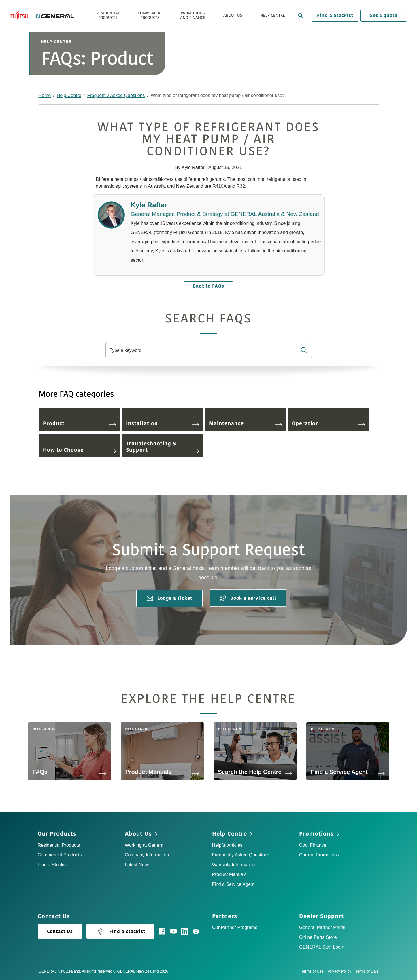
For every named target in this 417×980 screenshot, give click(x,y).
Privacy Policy (341, 971)
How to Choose (80, 450)
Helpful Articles (227, 845)
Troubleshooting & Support (163, 447)
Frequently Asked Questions (116, 95)
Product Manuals (229, 874)
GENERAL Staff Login (322, 947)
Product (80, 423)
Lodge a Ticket (169, 598)
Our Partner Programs (235, 927)
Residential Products (59, 845)
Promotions (316, 834)
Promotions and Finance (193, 15)
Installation (163, 423)
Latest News (137, 865)
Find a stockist (120, 932)
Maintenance (246, 423)
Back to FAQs (208, 286)
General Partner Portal (322, 927)
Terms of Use (314, 971)
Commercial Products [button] (150, 15)
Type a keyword (126, 350)
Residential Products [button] (108, 15)
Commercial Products (60, 855)
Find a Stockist (335, 16)
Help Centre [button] (273, 15)
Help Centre (69, 95)
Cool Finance (313, 845)
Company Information (147, 855)
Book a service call (248, 598)
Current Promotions (319, 855)
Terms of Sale (367, 971)
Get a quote (383, 16)
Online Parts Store (318, 937)
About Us (138, 834)
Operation (329, 423)
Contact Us (60, 932)
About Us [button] (233, 15)
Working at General (145, 845)
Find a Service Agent (233, 884)
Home (45, 95)
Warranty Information (234, 865)
